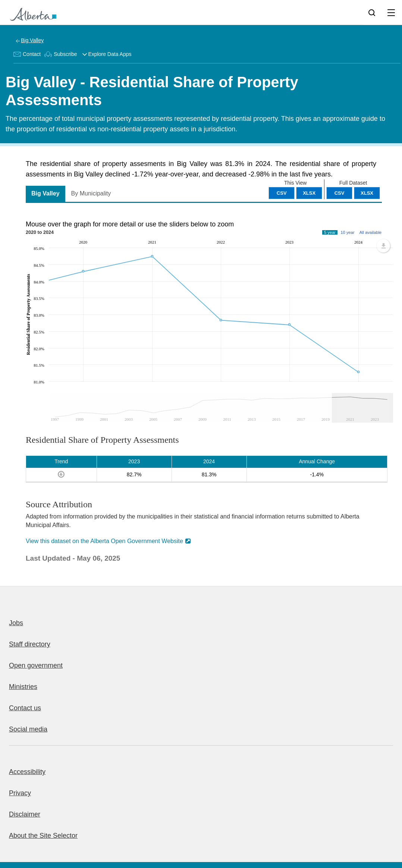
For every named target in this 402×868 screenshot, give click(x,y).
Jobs (16, 623)
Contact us (25, 708)
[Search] (372, 12)
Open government (36, 665)
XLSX (367, 193)
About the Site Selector (43, 836)
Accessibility (27, 772)
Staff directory (30, 644)
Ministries (23, 687)
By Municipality (91, 193)
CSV (340, 193)
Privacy (20, 793)
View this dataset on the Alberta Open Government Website (104, 541)
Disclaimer (25, 814)
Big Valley (32, 40)
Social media (28, 729)
